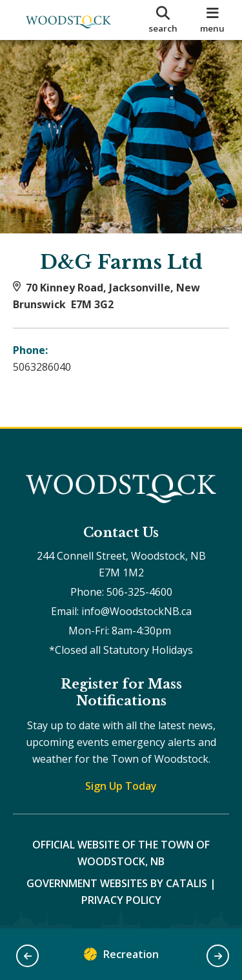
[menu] (213, 20)
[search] (163, 20)
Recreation (121, 957)
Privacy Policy (121, 900)
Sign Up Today (121, 786)
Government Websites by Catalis (117, 883)
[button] (27, 956)
